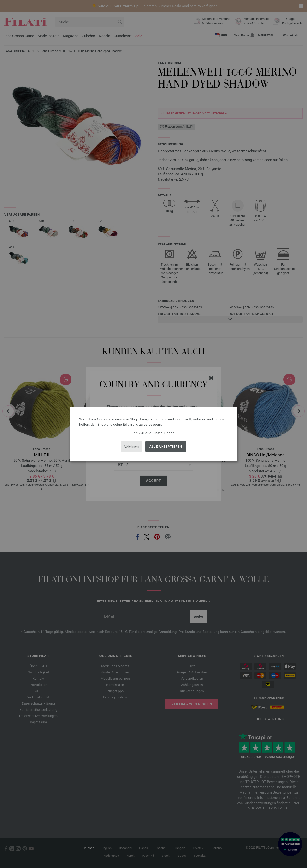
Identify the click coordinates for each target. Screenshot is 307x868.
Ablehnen (131, 446)
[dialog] (153, 434)
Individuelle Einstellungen (154, 433)
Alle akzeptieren (166, 446)
